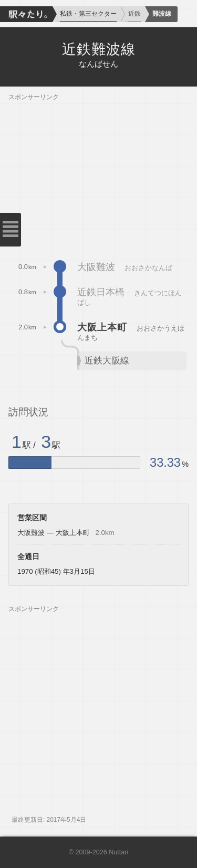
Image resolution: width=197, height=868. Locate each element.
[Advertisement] (98, 175)
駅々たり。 (26, 14)
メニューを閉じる (11, 230)
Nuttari (118, 852)
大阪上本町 (102, 327)
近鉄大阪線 (107, 361)
